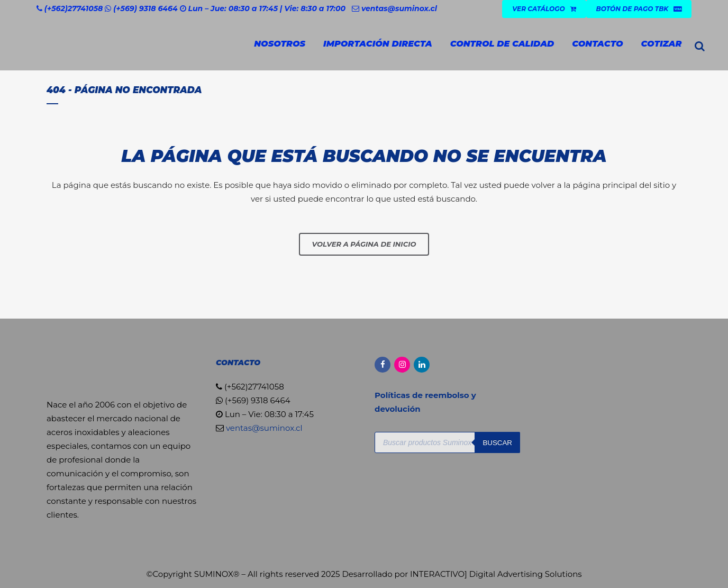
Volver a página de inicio (364, 244)
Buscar (497, 443)
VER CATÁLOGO (544, 9)
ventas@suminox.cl (399, 8)
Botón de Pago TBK (639, 9)
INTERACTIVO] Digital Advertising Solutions (496, 574)
